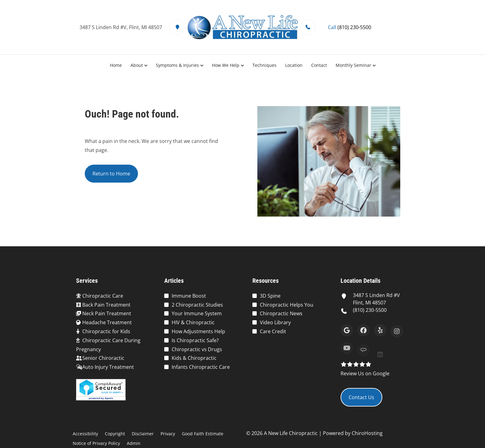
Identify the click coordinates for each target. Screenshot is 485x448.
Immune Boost (189, 296)
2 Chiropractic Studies (197, 305)
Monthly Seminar (353, 65)
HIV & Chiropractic (193, 322)
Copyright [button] (115, 434)
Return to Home (111, 174)
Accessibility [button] (85, 434)
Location (294, 65)
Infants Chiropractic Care (201, 367)
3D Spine (270, 296)
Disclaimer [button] (143, 434)
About (137, 65)
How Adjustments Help (198, 331)
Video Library (275, 322)
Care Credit (273, 331)
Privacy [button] (168, 434)
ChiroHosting (367, 433)
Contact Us (361, 397)
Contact (319, 65)
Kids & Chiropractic (194, 358)
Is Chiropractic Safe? (195, 340)
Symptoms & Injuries (177, 65)
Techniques (264, 65)
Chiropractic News (281, 313)
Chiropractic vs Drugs (197, 349)
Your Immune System (197, 313)
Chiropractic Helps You (287, 305)
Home (116, 65)
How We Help (226, 65)
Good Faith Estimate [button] (203, 434)
